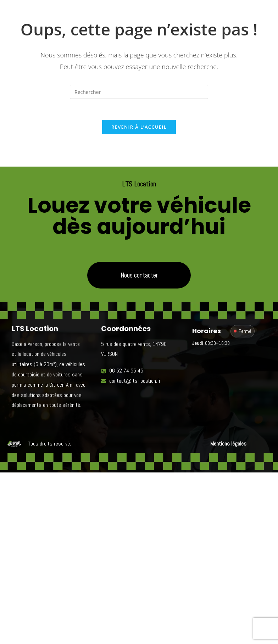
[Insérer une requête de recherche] (139, 92)
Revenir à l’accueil (139, 128)
